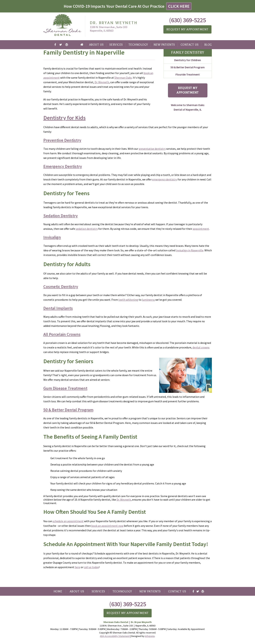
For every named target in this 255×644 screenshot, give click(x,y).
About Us (96, 45)
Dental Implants (58, 308)
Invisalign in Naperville (190, 250)
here (77, 567)
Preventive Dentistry (62, 140)
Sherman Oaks (123, 78)
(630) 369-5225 (187, 20)
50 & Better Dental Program (188, 67)
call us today (91, 567)
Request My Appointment (187, 29)
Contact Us (190, 45)
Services (116, 45)
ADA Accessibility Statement (115, 636)
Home (58, 592)
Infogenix (150, 636)
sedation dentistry (87, 229)
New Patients (164, 45)
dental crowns (201, 347)
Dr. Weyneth (102, 82)
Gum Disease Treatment (65, 388)
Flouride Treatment (188, 74)
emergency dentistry (165, 179)
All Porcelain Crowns (62, 334)
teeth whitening (128, 300)
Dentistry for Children (188, 60)
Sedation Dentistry (61, 216)
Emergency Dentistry (63, 166)
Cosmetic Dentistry (61, 287)
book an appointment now (107, 526)
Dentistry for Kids (64, 118)
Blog (208, 45)
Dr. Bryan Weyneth (114, 23)
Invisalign (52, 237)
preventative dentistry (152, 149)
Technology (138, 45)
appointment (201, 229)
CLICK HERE (179, 6)
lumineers (148, 300)
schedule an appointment (68, 521)
